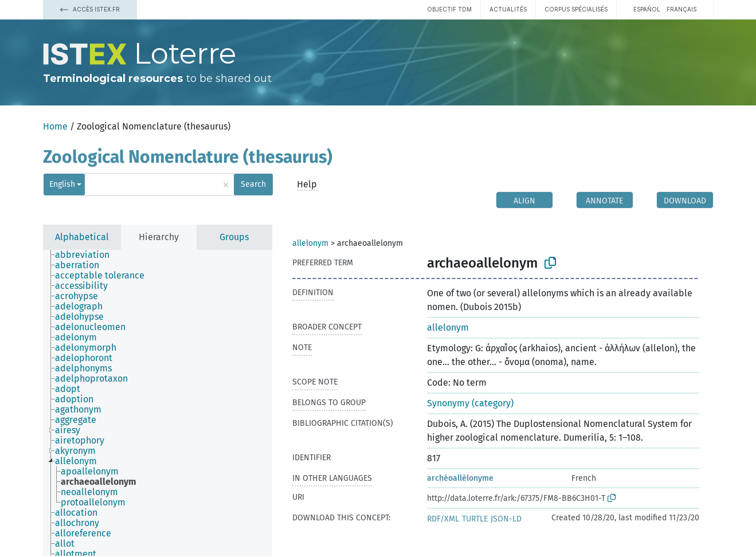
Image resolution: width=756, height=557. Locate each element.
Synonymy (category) (470, 403)
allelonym (310, 243)
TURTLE (475, 519)
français (681, 9)
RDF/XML (443, 519)
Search (253, 184)
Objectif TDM (449, 9)
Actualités (508, 9)
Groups (234, 237)
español (647, 9)
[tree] (158, 403)
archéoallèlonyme (460, 478)
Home (55, 126)
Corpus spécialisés (576, 9)
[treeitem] (87, 255)
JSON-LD (506, 519)
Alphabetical (82, 237)
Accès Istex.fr (90, 9)
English (62, 184)
